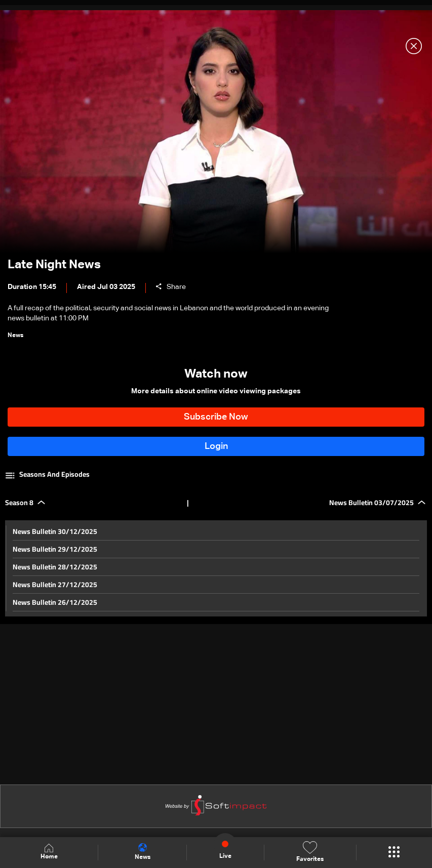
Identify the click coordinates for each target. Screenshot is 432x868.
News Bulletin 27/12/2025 (55, 585)
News (143, 852)
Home (49, 852)
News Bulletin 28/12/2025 (55, 567)
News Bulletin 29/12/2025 (55, 549)
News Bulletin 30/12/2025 (55, 531)
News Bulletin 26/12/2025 (55, 602)
